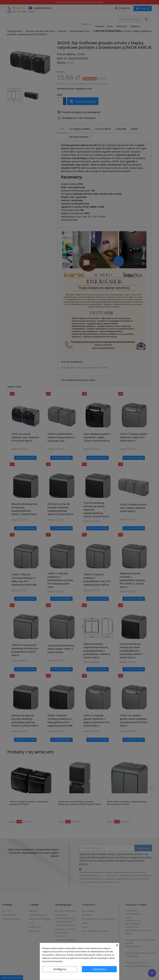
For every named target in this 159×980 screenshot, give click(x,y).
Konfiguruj (60, 969)
